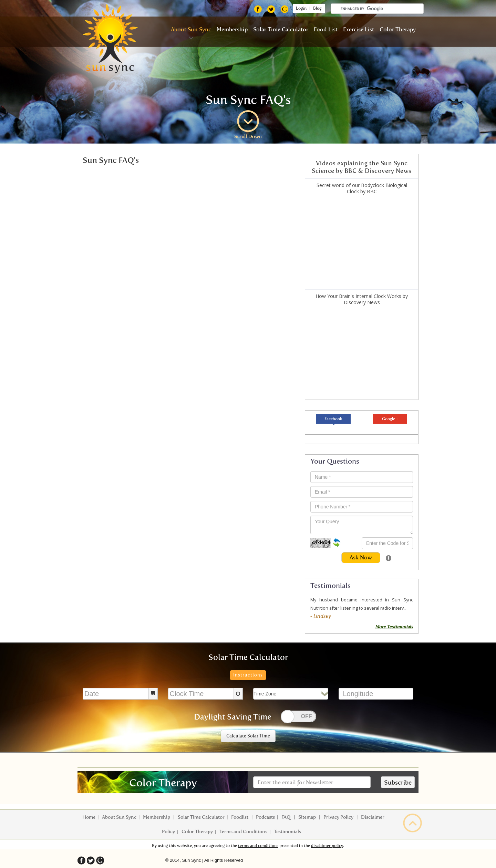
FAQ (287, 817)
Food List (326, 29)
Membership (232, 29)
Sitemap (308, 817)
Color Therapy (398, 29)
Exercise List (359, 29)
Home (89, 817)
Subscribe (398, 783)
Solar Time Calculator (281, 29)
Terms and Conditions (243, 832)
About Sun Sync (191, 29)
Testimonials (287, 832)
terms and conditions (258, 846)
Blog (319, 8)
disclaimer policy (327, 846)
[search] (382, 9)
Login (300, 8)
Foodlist (240, 817)
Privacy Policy (339, 817)
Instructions (248, 675)
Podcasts (265, 817)
